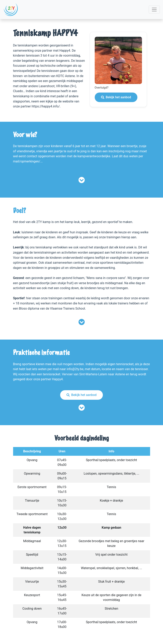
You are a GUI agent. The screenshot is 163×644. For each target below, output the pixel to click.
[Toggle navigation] (154, 10)
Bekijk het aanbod (116, 97)
